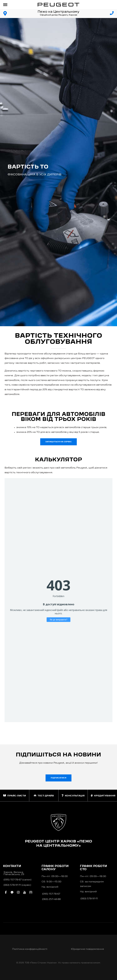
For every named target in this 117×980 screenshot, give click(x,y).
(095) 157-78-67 (51, 894)
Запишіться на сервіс (58, 442)
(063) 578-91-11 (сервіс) (17, 885)
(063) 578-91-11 (89, 899)
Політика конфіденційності (30, 949)
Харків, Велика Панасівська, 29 (14, 873)
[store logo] (58, 5)
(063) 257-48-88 (51, 899)
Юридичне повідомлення (87, 949)
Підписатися (59, 778)
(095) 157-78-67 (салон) (17, 880)
